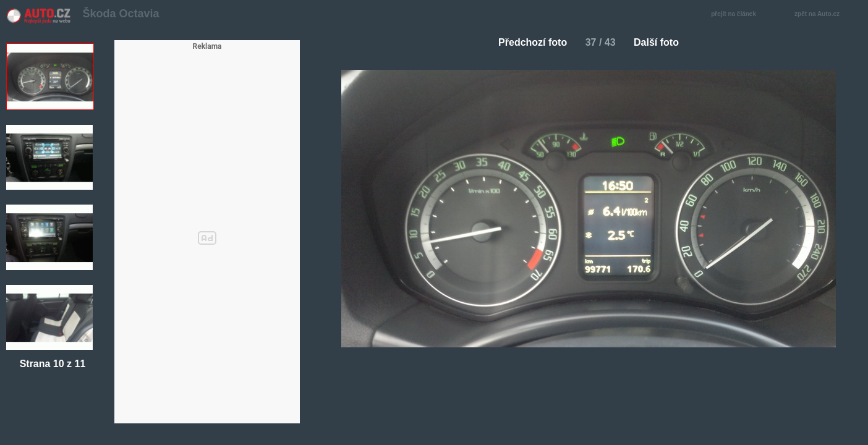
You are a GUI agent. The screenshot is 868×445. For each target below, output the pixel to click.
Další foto (661, 42)
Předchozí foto (528, 42)
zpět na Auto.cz (823, 15)
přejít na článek (737, 15)
